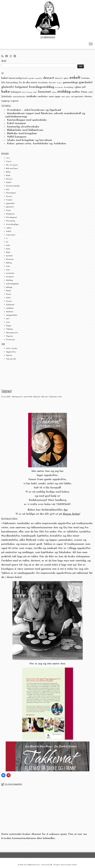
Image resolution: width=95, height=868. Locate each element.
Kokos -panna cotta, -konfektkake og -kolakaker (37, 144)
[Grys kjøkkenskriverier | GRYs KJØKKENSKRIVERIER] (47, 18)
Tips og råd (11, 359)
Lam (8, 270)
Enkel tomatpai (16, 123)
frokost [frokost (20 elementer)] (59, 83)
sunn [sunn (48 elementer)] (51, 97)
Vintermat (11, 340)
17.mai (9, 162)
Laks (8, 266)
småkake (10, 308)
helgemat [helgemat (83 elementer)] (22, 87)
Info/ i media (12, 348)
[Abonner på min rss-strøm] (3, 56)
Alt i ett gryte (12, 165)
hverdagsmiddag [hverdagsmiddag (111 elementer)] (42, 87)
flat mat (45, 397)
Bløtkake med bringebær (22, 134)
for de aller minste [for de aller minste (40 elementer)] (28, 83)
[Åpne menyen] (91, 44)
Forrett (9, 196)
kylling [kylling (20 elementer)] (54, 92)
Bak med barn (12, 169)
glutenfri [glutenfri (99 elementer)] (8, 87)
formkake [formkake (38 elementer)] (43, 83)
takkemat (53, 397)
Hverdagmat (12, 217)
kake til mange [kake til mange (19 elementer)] (27, 92)
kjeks (8, 249)
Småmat (10, 312)
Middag (9, 280)
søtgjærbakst (12, 315)
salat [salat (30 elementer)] (91, 92)
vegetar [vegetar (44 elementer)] (15, 101)
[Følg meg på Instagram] (12, 56)
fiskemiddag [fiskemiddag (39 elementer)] (12, 83)
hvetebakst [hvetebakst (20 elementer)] (59, 88)
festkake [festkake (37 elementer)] (85, 78)
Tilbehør (10, 329)
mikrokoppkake (12, 284)
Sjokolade (10, 305)
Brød (8, 176)
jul (7, 242)
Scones (9, 301)
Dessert (9, 179)
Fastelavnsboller (13, 186)
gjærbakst (10, 203)
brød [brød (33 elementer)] (25, 78)
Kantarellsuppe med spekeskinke (27, 120)
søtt (8, 319)
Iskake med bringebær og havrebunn (30, 140)
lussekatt (10, 277)
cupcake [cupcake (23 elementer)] (31, 78)
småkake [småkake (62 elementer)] (31, 97)
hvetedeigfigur (12, 224)
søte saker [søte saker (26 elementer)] (66, 97)
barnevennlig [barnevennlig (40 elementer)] (15, 78)
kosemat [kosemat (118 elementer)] (45, 92)
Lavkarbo (10, 273)
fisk (7, 189)
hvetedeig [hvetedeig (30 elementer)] (69, 87)
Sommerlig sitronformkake (23, 127)
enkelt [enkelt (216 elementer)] (75, 78)
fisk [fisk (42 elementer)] (3, 83)
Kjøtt (8, 252)
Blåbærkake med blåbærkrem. (25, 130)
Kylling (9, 263)
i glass (9, 228)
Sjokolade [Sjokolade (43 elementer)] (7, 97)
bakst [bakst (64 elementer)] (5, 78)
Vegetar (10, 336)
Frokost (9, 200)
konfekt (9, 256)
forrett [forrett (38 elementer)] (52, 83)
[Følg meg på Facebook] (7, 56)
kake (8, 245)
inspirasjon (11, 235)
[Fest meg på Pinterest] (16, 56)
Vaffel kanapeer (17, 137)
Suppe (9, 326)
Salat (8, 298)
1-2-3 (8, 158)
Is (7, 238)
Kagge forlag (71, 514)
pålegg (9, 287)
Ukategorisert (12, 333)
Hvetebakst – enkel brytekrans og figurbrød (34, 110)
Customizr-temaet (71, 865)
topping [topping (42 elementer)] (5, 101)
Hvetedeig (11, 221)
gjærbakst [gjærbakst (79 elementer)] (86, 82)
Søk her (9, 355)
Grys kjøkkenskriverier (32, 865)
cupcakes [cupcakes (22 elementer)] (39, 78)
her (66, 510)
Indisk (9, 231)
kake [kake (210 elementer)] (6, 92)
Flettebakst (11, 193)
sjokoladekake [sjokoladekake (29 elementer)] (19, 97)
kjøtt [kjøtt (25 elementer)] (35, 92)
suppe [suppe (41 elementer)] (58, 97)
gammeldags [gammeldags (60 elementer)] (70, 83)
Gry (60, 397)
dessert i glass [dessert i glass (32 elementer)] (62, 78)
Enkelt (9, 182)
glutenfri (10, 207)
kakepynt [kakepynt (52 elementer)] (16, 92)
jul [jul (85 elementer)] (84, 87)
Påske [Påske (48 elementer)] (84, 92)
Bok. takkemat (35, 397)
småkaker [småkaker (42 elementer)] (43, 97)
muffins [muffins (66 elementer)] (76, 92)
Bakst (8, 172)
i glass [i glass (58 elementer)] (77, 87)
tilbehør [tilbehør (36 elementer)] (88, 97)
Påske (9, 291)
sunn (8, 322)
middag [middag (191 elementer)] (64, 92)
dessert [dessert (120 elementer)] (49, 78)
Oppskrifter (11, 352)
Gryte (8, 210)
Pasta (9, 294)
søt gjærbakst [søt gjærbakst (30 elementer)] (77, 97)
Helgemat (10, 214)
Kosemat (10, 259)
